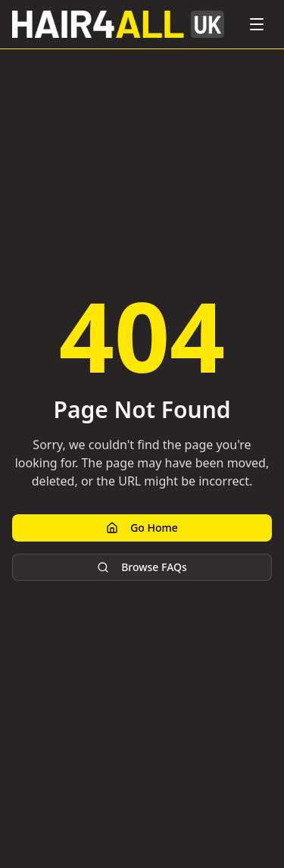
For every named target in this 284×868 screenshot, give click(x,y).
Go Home (142, 528)
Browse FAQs (142, 567)
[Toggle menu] (257, 24)
